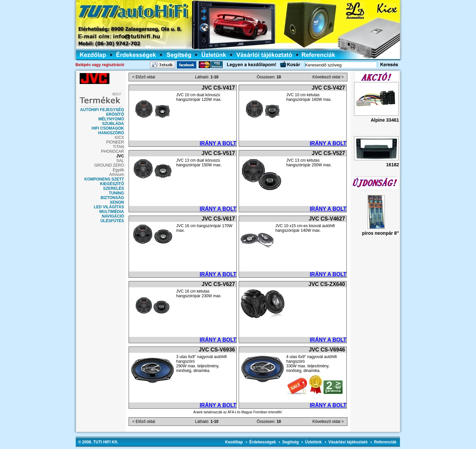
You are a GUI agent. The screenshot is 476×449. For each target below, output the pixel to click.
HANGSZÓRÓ (111, 133)
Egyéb (118, 170)
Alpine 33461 (385, 120)
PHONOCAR (113, 151)
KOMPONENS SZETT (104, 179)
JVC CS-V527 (328, 153)
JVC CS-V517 (218, 153)
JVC (120, 156)
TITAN (118, 147)
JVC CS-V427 (328, 88)
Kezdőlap (234, 442)
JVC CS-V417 (218, 88)
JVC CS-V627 (218, 284)
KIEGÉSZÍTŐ (112, 184)
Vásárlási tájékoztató (348, 442)
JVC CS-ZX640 (327, 284)
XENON (117, 202)
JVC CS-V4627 (327, 219)
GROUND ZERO (109, 165)
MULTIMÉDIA (112, 212)
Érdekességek (263, 442)
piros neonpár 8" (380, 233)
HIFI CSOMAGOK (108, 128)
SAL (120, 161)
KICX (119, 138)
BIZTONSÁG (112, 198)
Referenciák (385, 442)
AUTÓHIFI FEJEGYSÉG (102, 110)
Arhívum (117, 175)
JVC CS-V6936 (217, 350)
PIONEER (115, 142)
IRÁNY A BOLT (218, 143)
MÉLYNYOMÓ (111, 119)
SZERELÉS (114, 188)
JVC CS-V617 (218, 219)
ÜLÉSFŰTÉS (112, 221)
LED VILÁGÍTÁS (109, 207)
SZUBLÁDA (113, 124)
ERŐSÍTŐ (115, 114)
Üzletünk (313, 442)
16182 (393, 165)
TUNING (116, 193)
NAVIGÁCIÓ (113, 216)
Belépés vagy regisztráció (100, 65)
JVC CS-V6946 (327, 350)
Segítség (291, 442)
